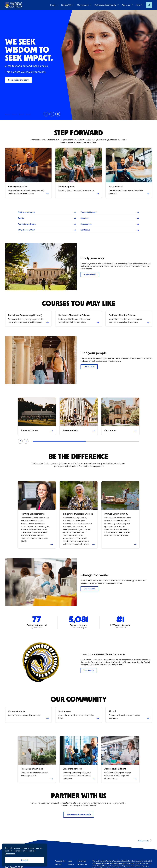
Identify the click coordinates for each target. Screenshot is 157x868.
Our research (83, 5)
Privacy (71, 864)
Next (26, 441)
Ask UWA (58, 864)
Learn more (10, 854)
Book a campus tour (26, 212)
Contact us (85, 230)
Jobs (70, 861)
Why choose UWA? (26, 230)
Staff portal (82, 861)
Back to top (143, 840)
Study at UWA (14, 114)
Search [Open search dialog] (149, 5)
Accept (25, 860)
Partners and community (105, 5)
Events (21, 218)
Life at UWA (66, 5)
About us (126, 5)
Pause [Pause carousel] (58, 114)
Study (53, 5)
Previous (20, 441)
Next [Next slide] (52, 114)
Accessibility (60, 861)
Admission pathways (27, 224)
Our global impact (88, 212)
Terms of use (82, 864)
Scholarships (86, 224)
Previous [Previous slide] (46, 114)
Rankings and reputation (21, 114)
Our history (89, 671)
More (138, 5)
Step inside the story (19, 80)
